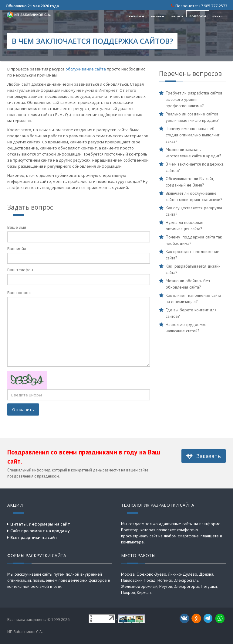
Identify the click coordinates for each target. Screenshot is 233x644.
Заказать (204, 456)
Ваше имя (17, 227)
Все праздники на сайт (34, 537)
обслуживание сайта (86, 69)
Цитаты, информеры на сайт (40, 524)
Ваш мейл (17, 248)
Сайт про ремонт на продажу (40, 531)
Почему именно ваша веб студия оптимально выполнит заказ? (192, 135)
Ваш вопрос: (19, 293)
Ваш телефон (20, 270)
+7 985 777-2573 (213, 6)
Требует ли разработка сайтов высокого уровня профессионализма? (194, 99)
